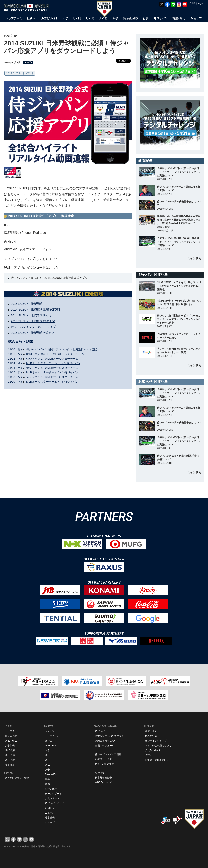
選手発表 (50, 818)
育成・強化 (151, 731)
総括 (47, 779)
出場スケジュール (105, 746)
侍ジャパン (101, 731)
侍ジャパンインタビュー (58, 803)
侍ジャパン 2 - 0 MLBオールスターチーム (52, 359)
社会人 (49, 741)
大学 (47, 750)
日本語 (192, 3)
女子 (47, 770)
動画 (47, 784)
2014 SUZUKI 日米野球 (20, 73)
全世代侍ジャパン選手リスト (111, 736)
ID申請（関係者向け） (157, 760)
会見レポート (52, 798)
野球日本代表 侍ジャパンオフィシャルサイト (28, 7)
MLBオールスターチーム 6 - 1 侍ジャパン (52, 372)
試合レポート (52, 789)
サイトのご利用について (158, 746)
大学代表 (10, 746)
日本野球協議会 (103, 778)
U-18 (48, 755)
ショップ (50, 822)
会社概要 (100, 773)
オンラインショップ (156, 741)
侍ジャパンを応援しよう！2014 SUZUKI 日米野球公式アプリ (49, 278)
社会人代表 (11, 736)
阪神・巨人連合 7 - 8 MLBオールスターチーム (55, 354)
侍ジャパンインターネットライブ (33, 327)
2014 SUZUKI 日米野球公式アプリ (34, 333)
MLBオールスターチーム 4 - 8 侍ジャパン (53, 363)
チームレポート (53, 794)
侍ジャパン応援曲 (105, 764)
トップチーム (12, 731)
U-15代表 (10, 755)
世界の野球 (151, 736)
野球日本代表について (107, 741)
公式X (148, 755)
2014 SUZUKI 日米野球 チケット (33, 315)
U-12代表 (10, 760)
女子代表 (10, 765)
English (201, 3)
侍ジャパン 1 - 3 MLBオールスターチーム (52, 377)
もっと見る (194, 259)
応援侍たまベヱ (103, 759)
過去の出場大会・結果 (17, 778)
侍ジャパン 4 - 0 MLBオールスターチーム (52, 368)
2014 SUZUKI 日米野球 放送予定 (33, 321)
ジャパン (50, 731)
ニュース (50, 813)
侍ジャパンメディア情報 (108, 754)
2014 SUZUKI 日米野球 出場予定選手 (36, 310)
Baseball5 (50, 774)
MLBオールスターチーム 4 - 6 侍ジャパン (52, 382)
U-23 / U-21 (11, 741)
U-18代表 (10, 750)
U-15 (48, 760)
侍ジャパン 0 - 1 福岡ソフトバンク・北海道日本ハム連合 (62, 349)
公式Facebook (153, 750)
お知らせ (50, 808)
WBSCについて (103, 782)
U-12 (48, 765)
